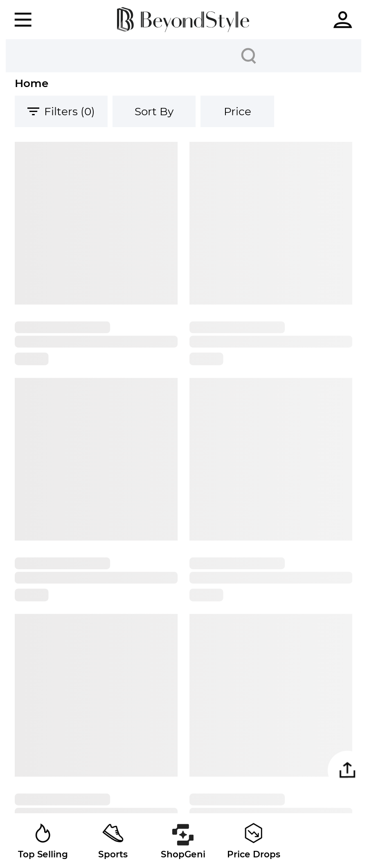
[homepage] (183, 19)
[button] (347, 770)
